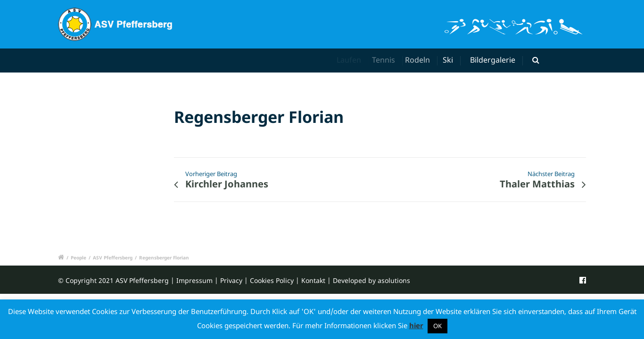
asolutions (394, 280)
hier (416, 325)
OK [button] (438, 326)
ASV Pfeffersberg (113, 258)
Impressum (194, 280)
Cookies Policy (272, 280)
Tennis (387, 60)
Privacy (231, 280)
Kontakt (313, 280)
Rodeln (421, 60)
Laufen (350, 60)
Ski (449, 60)
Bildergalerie (493, 60)
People (78, 258)
